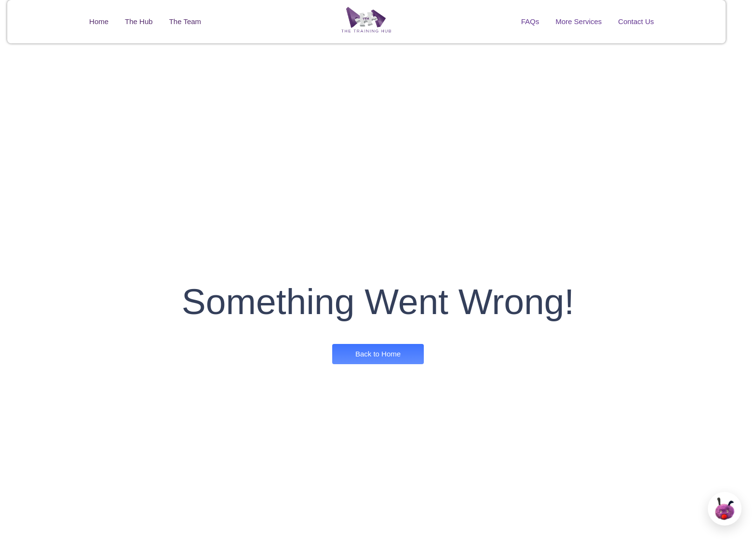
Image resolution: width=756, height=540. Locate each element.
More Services (579, 21)
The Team (185, 21)
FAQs (530, 21)
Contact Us (636, 21)
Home (99, 21)
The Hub (139, 21)
